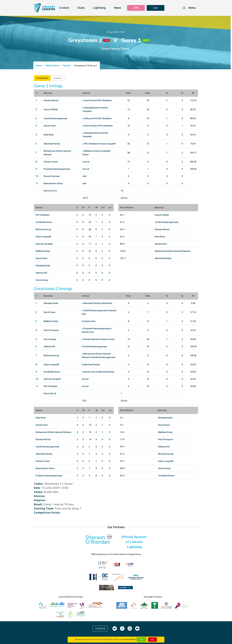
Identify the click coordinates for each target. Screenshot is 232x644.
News (118, 8)
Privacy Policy (129, 639)
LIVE (136, 8)
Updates (58, 78)
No (153, 639)
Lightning (99, 8)
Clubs (81, 8)
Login (156, 8)
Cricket (64, 8)
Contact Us (100, 628)
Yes (141, 639)
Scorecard (42, 78)
